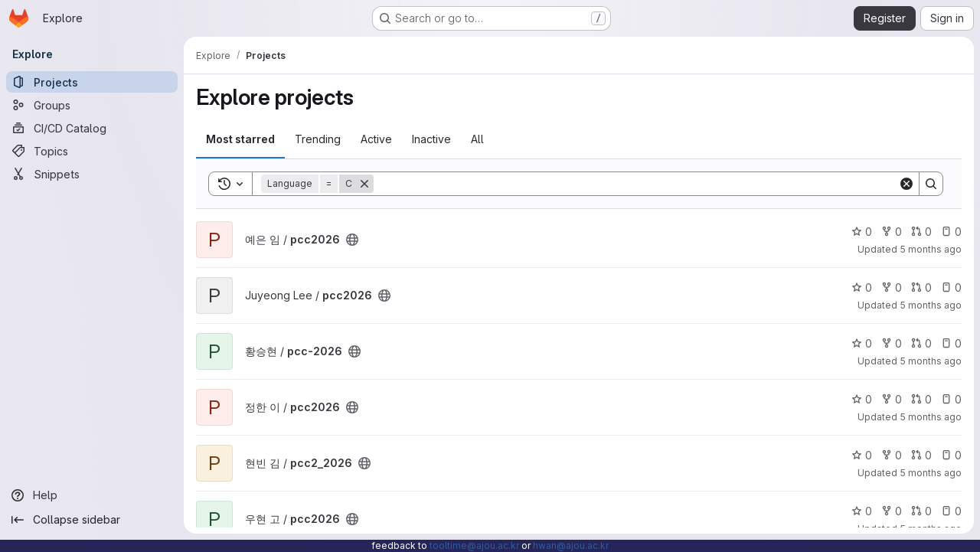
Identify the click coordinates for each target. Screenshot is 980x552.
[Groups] (92, 105)
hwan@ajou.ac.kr (571, 545)
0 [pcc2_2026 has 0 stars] (862, 455)
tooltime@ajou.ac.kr (474, 545)
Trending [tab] (318, 139)
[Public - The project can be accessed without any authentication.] (352, 240)
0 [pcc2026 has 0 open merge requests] (921, 232)
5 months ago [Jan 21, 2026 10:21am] (931, 305)
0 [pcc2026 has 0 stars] (862, 232)
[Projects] (92, 82)
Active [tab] (376, 139)
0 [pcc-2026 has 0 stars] (862, 343)
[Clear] (906, 184)
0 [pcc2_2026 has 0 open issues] (951, 455)
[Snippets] (92, 174)
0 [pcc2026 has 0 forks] (892, 232)
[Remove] (364, 184)
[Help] (92, 495)
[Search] (636, 184)
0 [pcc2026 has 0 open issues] (951, 232)
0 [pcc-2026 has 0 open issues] (951, 343)
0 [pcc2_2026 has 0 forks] (892, 455)
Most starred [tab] (240, 139)
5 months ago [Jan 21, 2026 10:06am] (931, 361)
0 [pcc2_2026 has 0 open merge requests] (921, 455)
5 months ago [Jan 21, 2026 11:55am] (931, 249)
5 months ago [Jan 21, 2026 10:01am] (931, 417)
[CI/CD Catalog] (92, 128)
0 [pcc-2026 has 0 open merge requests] (921, 343)
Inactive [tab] (431, 139)
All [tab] (477, 139)
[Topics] (92, 151)
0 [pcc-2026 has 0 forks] (892, 343)
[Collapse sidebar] (92, 520)
